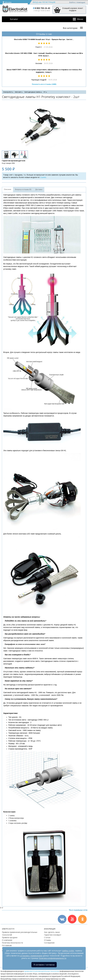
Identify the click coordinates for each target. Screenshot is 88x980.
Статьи (47, 937)
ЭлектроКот (8, 92)
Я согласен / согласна (44, 965)
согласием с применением (31, 956)
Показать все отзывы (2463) (44, 84)
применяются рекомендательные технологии (42, 971)
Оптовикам (7, 945)
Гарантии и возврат (53, 935)
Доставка (39, 190)
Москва (7, 2)
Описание (8, 189)
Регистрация (49, 2)
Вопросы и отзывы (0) (23, 190)
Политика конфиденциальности (52, 958)
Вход (35, 2)
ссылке (43, 177)
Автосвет (18, 92)
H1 (45, 92)
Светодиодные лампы (32, 92)
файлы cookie (68, 951)
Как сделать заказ (52, 932)
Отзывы (47, 940)
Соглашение (49, 943)
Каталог (14, 19)
